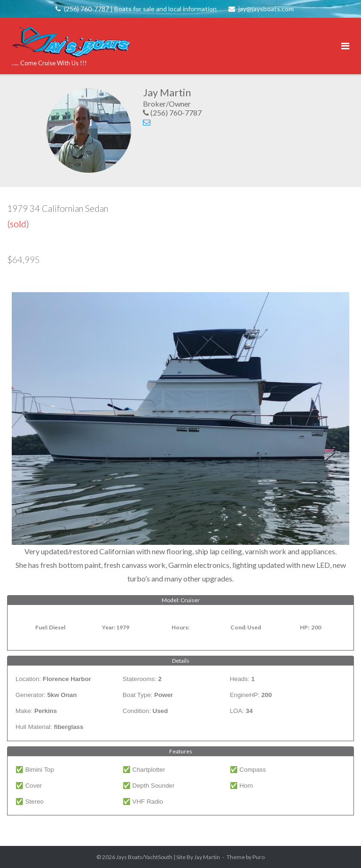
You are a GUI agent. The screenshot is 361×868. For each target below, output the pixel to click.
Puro (259, 857)
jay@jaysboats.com (266, 9)
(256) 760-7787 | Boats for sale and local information (140, 9)
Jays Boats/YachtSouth (144, 857)
